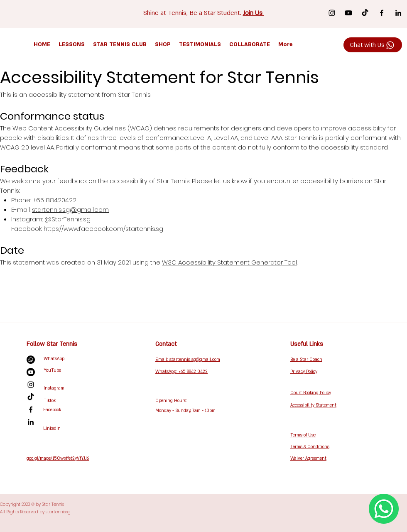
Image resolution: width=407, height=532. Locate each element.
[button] (72, 45)
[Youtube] (348, 13)
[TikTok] (365, 13)
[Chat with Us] (373, 45)
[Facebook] (382, 13)
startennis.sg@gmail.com (70, 210)
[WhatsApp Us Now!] (384, 509)
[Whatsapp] (31, 360)
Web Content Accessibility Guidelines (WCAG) (82, 128)
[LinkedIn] (398, 13)
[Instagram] (332, 13)
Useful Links (307, 344)
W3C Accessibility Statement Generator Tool (229, 262)
